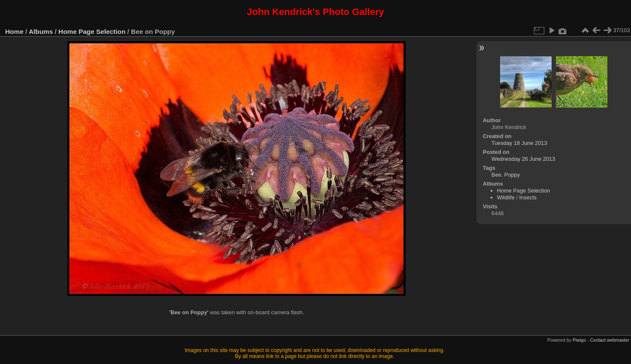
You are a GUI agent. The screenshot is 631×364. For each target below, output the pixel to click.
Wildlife (506, 197)
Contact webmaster (610, 340)
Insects (528, 197)
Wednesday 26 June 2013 (523, 159)
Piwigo (579, 340)
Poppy (512, 175)
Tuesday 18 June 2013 (519, 143)
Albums (41, 32)
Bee (496, 175)
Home (14, 32)
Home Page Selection (92, 32)
